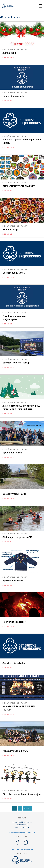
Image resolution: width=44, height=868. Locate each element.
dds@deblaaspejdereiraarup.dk (22, 832)
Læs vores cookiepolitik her (22, 849)
